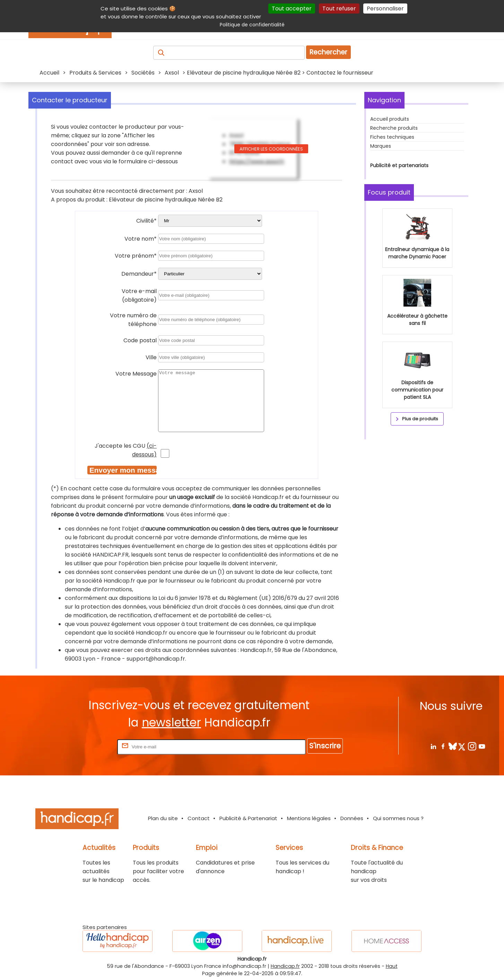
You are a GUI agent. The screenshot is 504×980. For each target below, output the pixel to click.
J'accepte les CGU (126, 450)
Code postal (140, 340)
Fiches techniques (392, 137)
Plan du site (163, 818)
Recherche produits (394, 128)
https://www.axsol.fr (257, 161)
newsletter (171, 723)
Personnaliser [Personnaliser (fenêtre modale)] (385, 8)
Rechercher (328, 52)
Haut (392, 966)
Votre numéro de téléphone (133, 320)
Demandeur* (139, 274)
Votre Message (136, 374)
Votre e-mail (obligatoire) (139, 295)
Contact (199, 818)
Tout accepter (292, 8)
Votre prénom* (136, 256)
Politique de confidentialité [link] (252, 25)
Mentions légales (309, 818)
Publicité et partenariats (399, 165)
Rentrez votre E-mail (88, 746)
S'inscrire (325, 746)
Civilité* (146, 221)
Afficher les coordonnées (271, 149)
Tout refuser (339, 8)
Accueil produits (390, 119)
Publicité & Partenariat (248, 818)
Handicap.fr (285, 966)
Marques (381, 146)
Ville (151, 357)
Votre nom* (141, 239)
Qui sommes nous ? (398, 818)
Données (352, 818)
